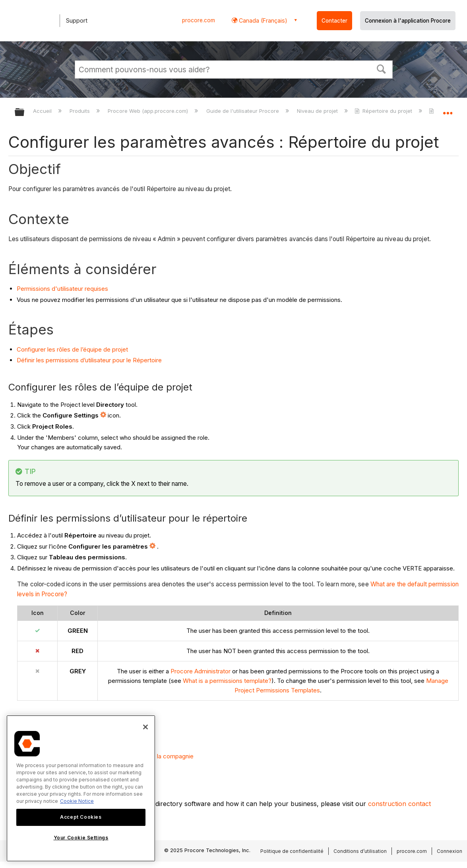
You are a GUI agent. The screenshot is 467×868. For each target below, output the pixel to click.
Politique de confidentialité (292, 851)
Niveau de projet (318, 111)
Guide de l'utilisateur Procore (243, 111)
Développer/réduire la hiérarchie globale (25, 113)
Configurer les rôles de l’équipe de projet (72, 349)
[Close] (145, 727)
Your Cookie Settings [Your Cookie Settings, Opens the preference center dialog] (81, 838)
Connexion (450, 851)
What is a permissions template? (227, 681)
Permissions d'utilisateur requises (62, 289)
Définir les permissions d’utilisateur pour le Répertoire (89, 360)
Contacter (334, 21)
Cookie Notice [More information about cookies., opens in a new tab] (77, 801)
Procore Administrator (201, 671)
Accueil (43, 111)
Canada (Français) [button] (262, 20)
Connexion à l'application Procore (408, 21)
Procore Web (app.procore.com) (149, 111)
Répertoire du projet (384, 111)
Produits (80, 111)
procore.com (199, 20)
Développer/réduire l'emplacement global (448, 110)
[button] (381, 68)
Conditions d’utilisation (360, 851)
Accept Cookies (81, 817)
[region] (81, 788)
